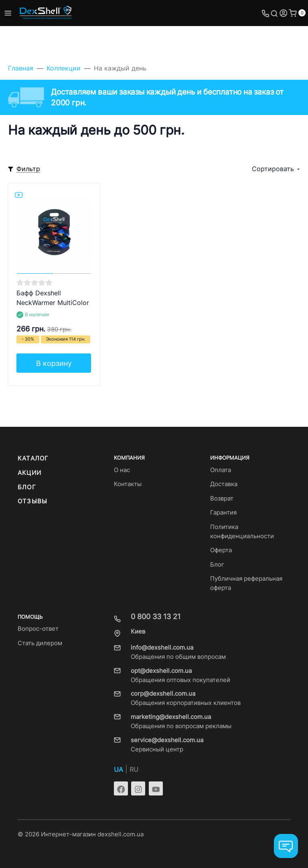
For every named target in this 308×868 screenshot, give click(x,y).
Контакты (128, 484)
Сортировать (273, 169)
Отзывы (32, 501)
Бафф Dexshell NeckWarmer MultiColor (53, 298)
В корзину (54, 363)
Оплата (221, 470)
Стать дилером (40, 643)
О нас (122, 470)
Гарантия (223, 513)
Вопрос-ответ (38, 629)
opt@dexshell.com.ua (161, 671)
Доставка (224, 484)
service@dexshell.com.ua (167, 740)
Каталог (33, 458)
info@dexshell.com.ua (162, 648)
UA (119, 770)
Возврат (222, 499)
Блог (27, 487)
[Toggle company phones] (265, 13)
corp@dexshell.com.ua (163, 694)
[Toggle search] (274, 13)
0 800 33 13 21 (156, 617)
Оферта (221, 550)
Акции (29, 473)
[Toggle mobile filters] (24, 169)
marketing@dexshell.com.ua (171, 717)
